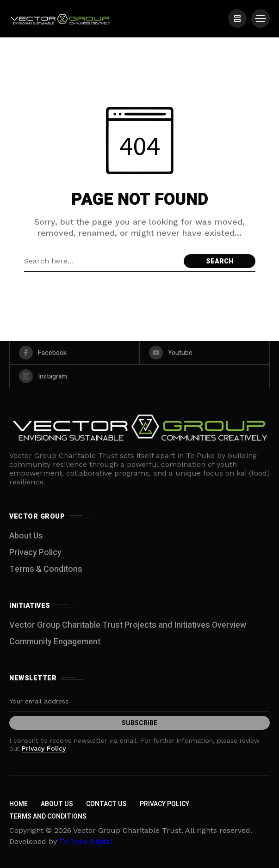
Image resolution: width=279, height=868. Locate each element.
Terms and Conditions (48, 816)
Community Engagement (55, 642)
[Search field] (102, 261)
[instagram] (139, 376)
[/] (237, 18)
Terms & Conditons (46, 569)
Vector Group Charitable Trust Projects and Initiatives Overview (128, 625)
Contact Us (106, 804)
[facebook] (74, 353)
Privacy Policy (35, 553)
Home (19, 804)
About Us (26, 536)
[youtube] (205, 353)
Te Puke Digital (86, 841)
